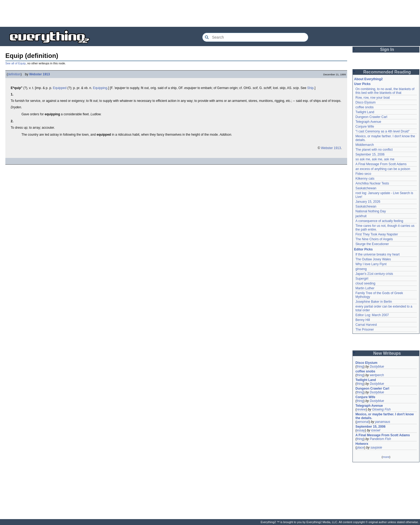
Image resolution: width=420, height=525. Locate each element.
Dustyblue (377, 367)
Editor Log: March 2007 (372, 315)
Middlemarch (365, 145)
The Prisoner (365, 330)
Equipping (100, 88)
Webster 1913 (40, 74)
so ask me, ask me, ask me (375, 159)
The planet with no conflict (374, 150)
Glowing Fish (381, 409)
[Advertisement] (210, 13)
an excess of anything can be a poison (383, 169)
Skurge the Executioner (372, 244)
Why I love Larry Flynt (371, 264)
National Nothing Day (371, 211)
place (360, 448)
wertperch (377, 375)
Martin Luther (365, 288)
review (361, 409)
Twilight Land (365, 112)
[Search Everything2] (255, 37)
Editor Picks (363, 249)
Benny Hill (363, 320)
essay (361, 430)
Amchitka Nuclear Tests (372, 183)
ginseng (361, 269)
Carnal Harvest (366, 325)
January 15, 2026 (368, 202)
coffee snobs (365, 107)
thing (360, 367)
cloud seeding (365, 283)
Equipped (60, 88)
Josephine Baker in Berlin (374, 302)
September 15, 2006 (370, 154)
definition (14, 74)
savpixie (376, 448)
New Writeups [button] (387, 353)
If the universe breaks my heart (378, 254)
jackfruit (361, 216)
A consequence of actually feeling (379, 221)
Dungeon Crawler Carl (371, 117)
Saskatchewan (366, 188)
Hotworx (362, 444)
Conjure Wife (365, 127)
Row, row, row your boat (373, 98)
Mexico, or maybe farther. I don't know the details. (385, 416)
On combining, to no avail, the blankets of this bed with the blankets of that (385, 91)
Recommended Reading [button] (387, 72)
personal (363, 422)
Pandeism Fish (380, 439)
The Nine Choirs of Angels (374, 239)
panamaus (382, 422)
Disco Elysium (365, 102)
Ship (310, 88)
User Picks (362, 84)
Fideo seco (363, 174)
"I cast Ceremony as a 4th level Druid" (382, 131)
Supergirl (362, 279)
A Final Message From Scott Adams (381, 164)
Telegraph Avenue (368, 122)
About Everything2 (368, 79)
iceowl (376, 430)
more (386, 457)
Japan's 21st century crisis (374, 274)
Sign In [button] (387, 49)
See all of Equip (16, 63)
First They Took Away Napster (377, 234)
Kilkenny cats (365, 179)
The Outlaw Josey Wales (373, 259)
